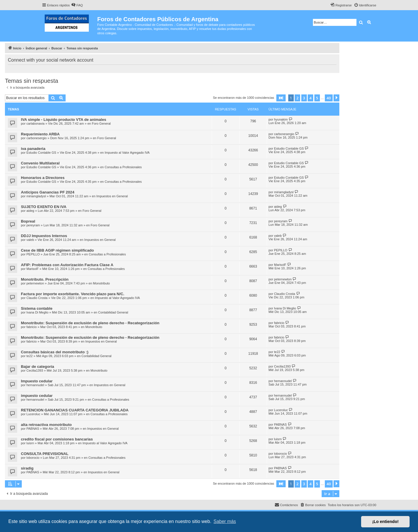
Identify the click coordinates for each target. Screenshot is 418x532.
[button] (281, 98)
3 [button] (304, 98)
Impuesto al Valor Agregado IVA (127, 153)
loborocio (33, 458)
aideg (30, 211)
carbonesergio (37, 138)
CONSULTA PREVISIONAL (45, 454)
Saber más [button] (225, 521)
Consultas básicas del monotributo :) (55, 352)
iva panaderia (33, 149)
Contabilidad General (113, 312)
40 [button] (329, 98)
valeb (30, 240)
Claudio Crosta (37, 298)
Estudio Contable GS (41, 153)
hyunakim (281, 119)
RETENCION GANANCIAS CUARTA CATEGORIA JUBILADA (75, 410)
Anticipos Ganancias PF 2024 (48, 192)
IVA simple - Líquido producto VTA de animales (64, 120)
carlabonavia (35, 123)
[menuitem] (77, 5)
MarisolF (33, 269)
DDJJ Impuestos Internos (44, 236)
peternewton (35, 283)
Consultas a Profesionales (123, 167)
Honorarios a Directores (43, 178)
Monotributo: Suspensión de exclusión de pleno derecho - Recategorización (90, 323)
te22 (29, 356)
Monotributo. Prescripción (45, 279)
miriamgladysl (36, 196)
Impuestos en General (112, 196)
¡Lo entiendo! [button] (385, 522)
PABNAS (33, 429)
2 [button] (297, 98)
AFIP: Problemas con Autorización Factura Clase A (67, 265)
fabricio (31, 327)
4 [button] (310, 98)
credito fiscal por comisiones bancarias (57, 439)
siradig (27, 468)
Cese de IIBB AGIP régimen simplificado (57, 250)
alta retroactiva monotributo (46, 425)
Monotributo (101, 283)
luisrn (30, 443)
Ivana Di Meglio (37, 312)
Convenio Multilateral (40, 163)
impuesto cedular (37, 396)
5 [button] (317, 98)
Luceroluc (33, 414)
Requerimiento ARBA (40, 134)
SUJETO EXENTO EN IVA (44, 207)
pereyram (33, 225)
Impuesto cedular (37, 381)
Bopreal (28, 221)
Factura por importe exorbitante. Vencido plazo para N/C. (73, 294)
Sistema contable (37, 308)
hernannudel (35, 385)
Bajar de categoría (37, 367)
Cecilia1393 (35, 370)
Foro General (101, 123)
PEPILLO (33, 254)
